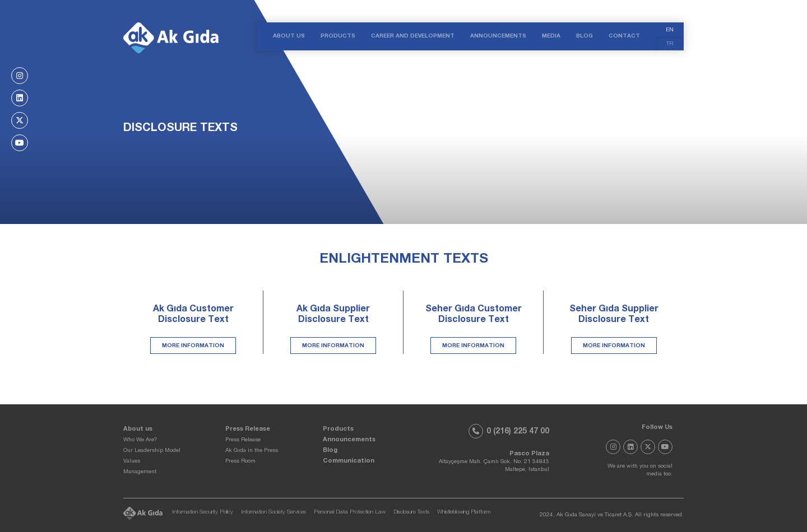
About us (138, 429)
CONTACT (624, 36)
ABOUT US (289, 36)
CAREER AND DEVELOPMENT (413, 36)
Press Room (240, 461)
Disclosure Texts (411, 512)
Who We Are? (140, 440)
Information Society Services (273, 512)
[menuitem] (670, 29)
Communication (349, 461)
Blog (330, 451)
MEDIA (551, 36)
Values (132, 461)
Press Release (248, 429)
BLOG (585, 36)
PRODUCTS (338, 36)
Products (338, 429)
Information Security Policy (203, 512)
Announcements (349, 440)
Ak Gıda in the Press (252, 451)
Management (140, 472)
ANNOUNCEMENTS (498, 36)
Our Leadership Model (152, 451)
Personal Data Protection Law (350, 512)
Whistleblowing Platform (464, 512)
